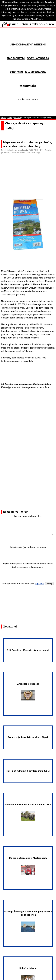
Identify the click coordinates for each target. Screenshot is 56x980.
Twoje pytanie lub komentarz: (28, 516)
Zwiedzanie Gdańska (28, 692)
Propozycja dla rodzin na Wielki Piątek (28, 737)
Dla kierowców (36, 72)
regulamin (39, 584)
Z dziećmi (16, 72)
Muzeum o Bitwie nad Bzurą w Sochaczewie (28, 812)
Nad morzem (16, 58)
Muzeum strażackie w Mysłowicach (28, 866)
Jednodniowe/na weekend (28, 44)
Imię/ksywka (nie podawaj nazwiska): (28, 547)
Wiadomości (28, 86)
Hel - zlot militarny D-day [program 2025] (28, 771)
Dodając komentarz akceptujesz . (24, 584)
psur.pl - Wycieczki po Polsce (28, 24)
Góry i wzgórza (38, 58)
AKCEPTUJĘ (37, 19)
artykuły (18, 118)
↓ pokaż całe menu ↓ (28, 99)
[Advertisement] (29, 181)
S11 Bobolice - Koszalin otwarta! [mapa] (28, 650)
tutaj (43, 12)
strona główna (6, 118)
